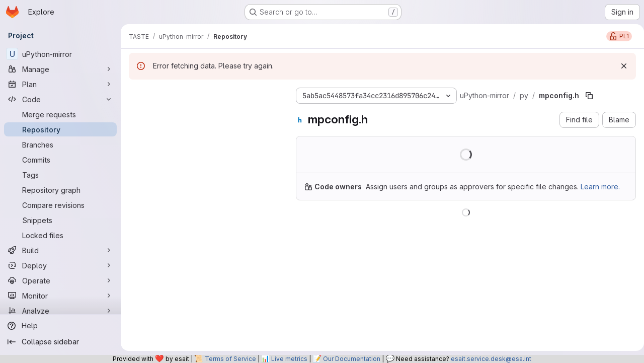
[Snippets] (60, 220)
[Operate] (60, 280)
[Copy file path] (589, 96)
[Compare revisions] (60, 205)
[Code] (60, 99)
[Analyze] (60, 311)
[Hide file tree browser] (137, 94)
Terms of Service (230, 359)
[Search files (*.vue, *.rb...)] (204, 114)
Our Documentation (352, 359)
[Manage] (60, 69)
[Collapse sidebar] (60, 342)
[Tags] (60, 175)
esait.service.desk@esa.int (491, 359)
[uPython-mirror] (60, 54)
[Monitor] (60, 296)
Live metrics (289, 359)
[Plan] (60, 84)
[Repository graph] (60, 190)
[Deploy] (60, 265)
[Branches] (60, 144)
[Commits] (60, 160)
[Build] (60, 250)
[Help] (60, 326)
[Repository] (60, 129)
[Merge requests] (60, 114)
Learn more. (543, 197)
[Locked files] (60, 235)
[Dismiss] (620, 66)
